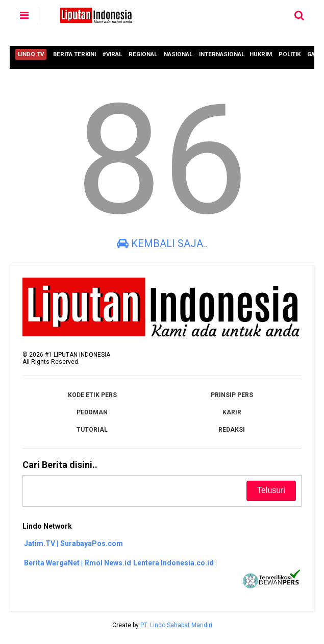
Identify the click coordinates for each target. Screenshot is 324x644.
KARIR (232, 412)
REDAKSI (232, 430)
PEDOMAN (92, 412)
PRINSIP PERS (232, 395)
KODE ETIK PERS (92, 395)
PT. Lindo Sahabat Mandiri (176, 625)
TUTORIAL (92, 430)
